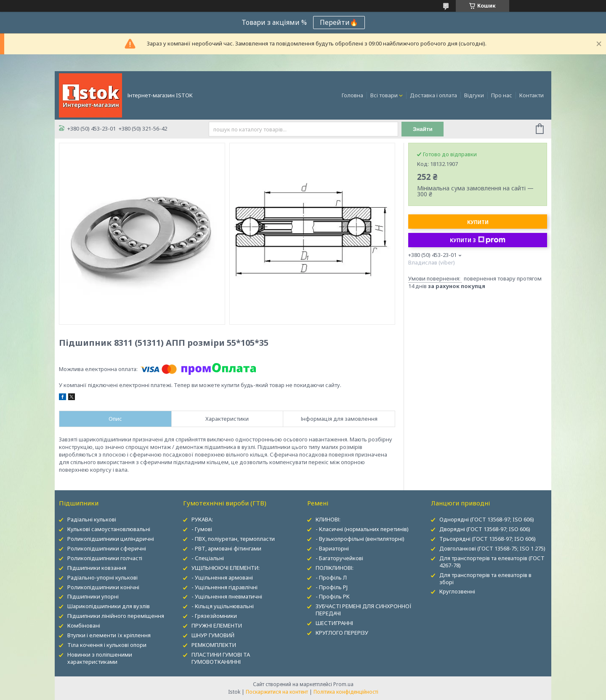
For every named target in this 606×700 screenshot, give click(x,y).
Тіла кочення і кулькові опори (107, 645)
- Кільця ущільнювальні (223, 606)
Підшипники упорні (93, 596)
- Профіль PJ (332, 587)
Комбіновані (84, 625)
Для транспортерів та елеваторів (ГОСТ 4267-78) (492, 562)
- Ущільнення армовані (222, 577)
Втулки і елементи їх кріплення (109, 635)
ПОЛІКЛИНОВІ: (335, 568)
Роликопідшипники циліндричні (111, 539)
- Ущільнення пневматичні (227, 596)
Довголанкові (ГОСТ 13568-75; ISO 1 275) (492, 548)
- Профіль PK (333, 596)
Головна (352, 95)
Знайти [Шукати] (423, 129)
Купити (478, 222)
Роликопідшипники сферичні (107, 548)
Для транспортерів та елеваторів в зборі (485, 578)
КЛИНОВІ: (328, 519)
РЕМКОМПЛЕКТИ (214, 645)
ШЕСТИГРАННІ (334, 623)
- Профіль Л (331, 577)
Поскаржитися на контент (277, 692)
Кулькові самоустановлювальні (109, 529)
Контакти (532, 95)
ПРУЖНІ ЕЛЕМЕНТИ (217, 625)
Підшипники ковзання (97, 568)
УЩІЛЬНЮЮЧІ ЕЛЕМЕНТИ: (226, 568)
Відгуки (474, 95)
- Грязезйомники (214, 616)
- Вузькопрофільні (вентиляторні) (360, 539)
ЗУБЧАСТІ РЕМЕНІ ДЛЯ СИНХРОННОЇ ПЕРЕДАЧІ (364, 610)
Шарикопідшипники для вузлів (109, 606)
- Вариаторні (332, 548)
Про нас (502, 95)
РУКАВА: (202, 519)
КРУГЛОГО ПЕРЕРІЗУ (342, 633)
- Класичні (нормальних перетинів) (362, 529)
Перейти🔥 (339, 22)
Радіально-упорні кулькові (102, 577)
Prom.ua (343, 684)
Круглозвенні (457, 591)
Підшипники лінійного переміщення (116, 616)
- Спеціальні (208, 558)
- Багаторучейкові (339, 558)
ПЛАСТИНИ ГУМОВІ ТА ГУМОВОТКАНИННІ (221, 658)
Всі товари (384, 95)
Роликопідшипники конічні (103, 587)
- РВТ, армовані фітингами (226, 548)
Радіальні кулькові (92, 519)
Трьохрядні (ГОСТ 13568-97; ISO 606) (488, 539)
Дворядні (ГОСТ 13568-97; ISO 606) (485, 529)
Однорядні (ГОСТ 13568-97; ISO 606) (487, 519)
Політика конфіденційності (346, 692)
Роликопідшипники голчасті (105, 558)
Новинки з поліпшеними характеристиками (100, 658)
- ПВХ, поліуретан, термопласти (233, 539)
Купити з (478, 240)
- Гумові (202, 529)
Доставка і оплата (433, 95)
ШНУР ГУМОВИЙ (213, 635)
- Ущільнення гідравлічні (225, 587)
